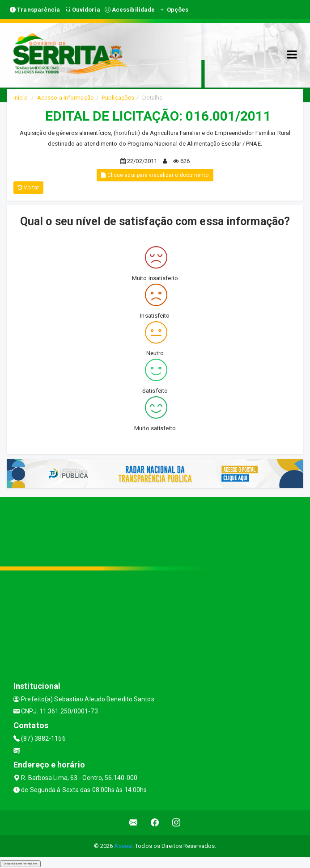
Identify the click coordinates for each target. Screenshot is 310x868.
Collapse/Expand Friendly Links (20, 864)
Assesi (123, 846)
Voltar (28, 188)
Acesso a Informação (66, 98)
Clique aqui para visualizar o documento (155, 175)
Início (21, 98)
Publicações (118, 98)
